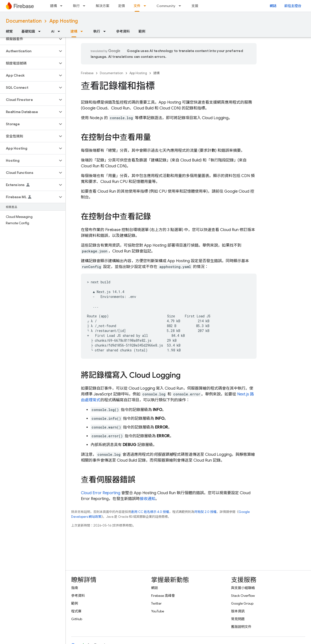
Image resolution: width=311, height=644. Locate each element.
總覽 (9, 31)
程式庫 (76, 611)
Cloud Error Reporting (101, 493)
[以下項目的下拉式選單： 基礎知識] (41, 31)
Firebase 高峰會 (163, 596)
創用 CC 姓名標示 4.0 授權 (150, 512)
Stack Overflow (243, 596)
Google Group (242, 603)
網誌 (273, 6)
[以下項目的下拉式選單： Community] (181, 6)
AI (53, 31)
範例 (142, 31)
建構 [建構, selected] (74, 31)
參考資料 (123, 31)
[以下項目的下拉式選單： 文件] (146, 6)
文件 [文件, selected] (137, 6)
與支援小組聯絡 (243, 588)
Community (166, 6)
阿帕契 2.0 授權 (205, 512)
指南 (75, 588)
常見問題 (238, 619)
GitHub (77, 619)
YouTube (158, 611)
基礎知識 (28, 31)
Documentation (24, 21)
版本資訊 (238, 611)
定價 (121, 6)
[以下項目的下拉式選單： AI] (60, 31)
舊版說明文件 (241, 627)
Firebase (87, 73)
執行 (76, 6)
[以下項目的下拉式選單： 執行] (86, 6)
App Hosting (64, 21)
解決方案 (103, 6)
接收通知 (147, 499)
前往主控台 (293, 6)
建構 (53, 6)
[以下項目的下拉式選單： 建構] (63, 6)
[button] (29, 39)
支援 (195, 6)
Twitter (156, 603)
